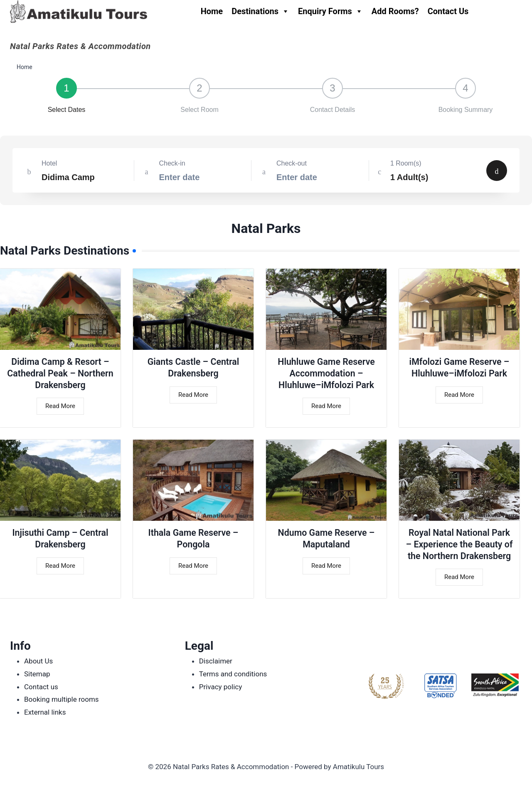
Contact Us (448, 11)
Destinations (260, 11)
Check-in (172, 163)
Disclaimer (216, 661)
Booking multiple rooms (62, 699)
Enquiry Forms (330, 11)
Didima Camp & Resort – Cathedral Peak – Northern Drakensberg (60, 374)
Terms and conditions (233, 674)
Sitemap (37, 674)
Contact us (41, 687)
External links (45, 712)
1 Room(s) (406, 163)
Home (212, 11)
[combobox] (73, 172)
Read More (60, 407)
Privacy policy (221, 687)
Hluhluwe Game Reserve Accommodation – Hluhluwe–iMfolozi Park (326, 374)
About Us (38, 661)
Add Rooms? (395, 11)
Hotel (49, 163)
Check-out (292, 163)
